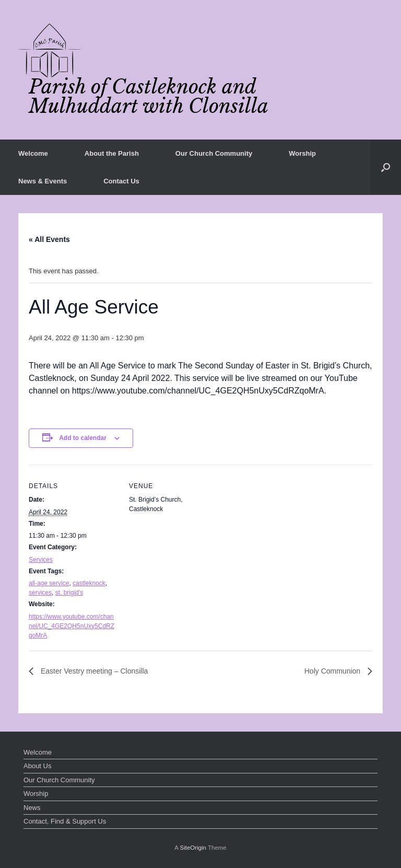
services (40, 593)
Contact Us (121, 181)
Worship (302, 153)
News (32, 808)
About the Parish (112, 153)
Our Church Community (214, 153)
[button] (386, 167)
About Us (37, 766)
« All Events (49, 239)
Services (41, 560)
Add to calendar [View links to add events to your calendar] (83, 438)
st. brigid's (69, 593)
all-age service (49, 583)
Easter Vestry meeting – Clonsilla (93, 671)
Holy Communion (333, 671)
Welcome (33, 153)
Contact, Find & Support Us (65, 821)
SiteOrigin (193, 848)
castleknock (89, 583)
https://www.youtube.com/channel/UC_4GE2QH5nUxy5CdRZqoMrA (72, 626)
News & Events (43, 181)
